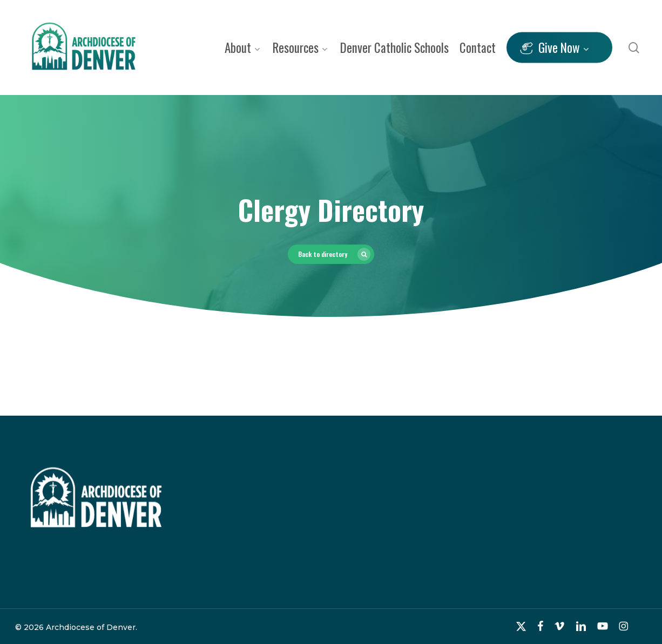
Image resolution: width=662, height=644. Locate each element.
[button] (331, 254)
